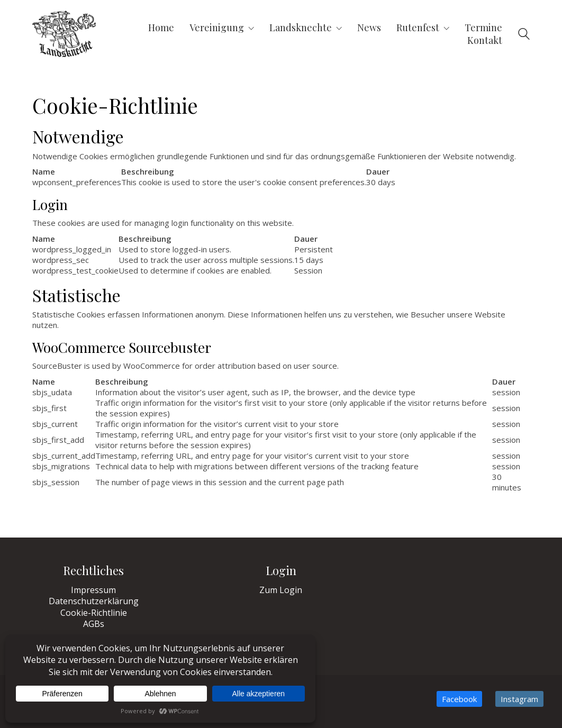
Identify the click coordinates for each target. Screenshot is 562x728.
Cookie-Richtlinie (94, 613)
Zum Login (281, 590)
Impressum (93, 590)
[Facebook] (459, 699)
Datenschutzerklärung (94, 601)
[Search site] (524, 35)
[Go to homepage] (64, 34)
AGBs (94, 624)
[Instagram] (519, 699)
